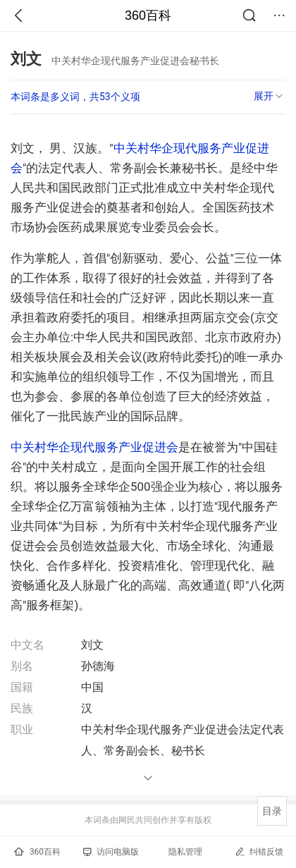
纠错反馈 (259, 851)
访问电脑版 (111, 852)
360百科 (148, 16)
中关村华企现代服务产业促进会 (94, 447)
